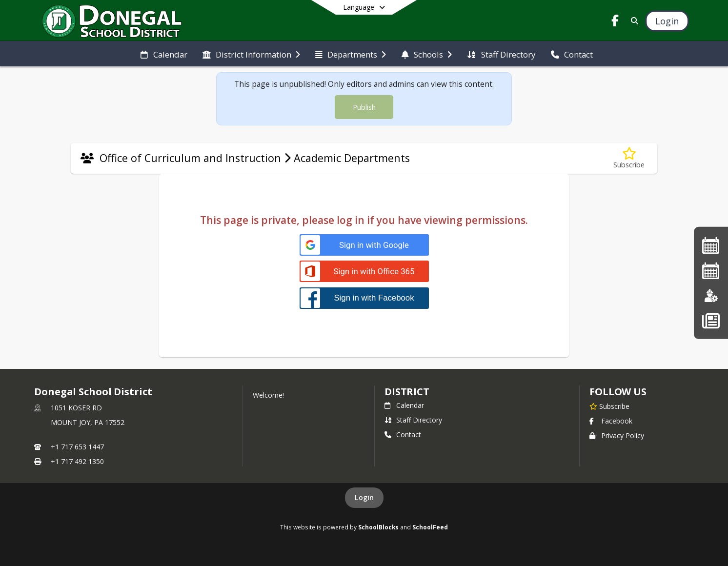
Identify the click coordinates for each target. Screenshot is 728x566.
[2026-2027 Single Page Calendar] (711, 271)
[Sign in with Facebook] (364, 298)
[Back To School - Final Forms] (711, 320)
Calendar (404, 405)
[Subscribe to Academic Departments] (629, 158)
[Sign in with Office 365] (364, 272)
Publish (364, 107)
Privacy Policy (617, 435)
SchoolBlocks (378, 527)
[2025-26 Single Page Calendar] (711, 245)
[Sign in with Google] (364, 245)
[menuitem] (164, 54)
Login (364, 497)
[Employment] (711, 295)
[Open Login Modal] (667, 21)
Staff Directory (413, 420)
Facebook (611, 421)
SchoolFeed (430, 527)
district (407, 392)
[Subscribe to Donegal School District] (609, 406)
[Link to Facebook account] (615, 22)
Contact (403, 435)
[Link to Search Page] (633, 21)
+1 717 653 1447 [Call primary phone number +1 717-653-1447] (77, 447)
